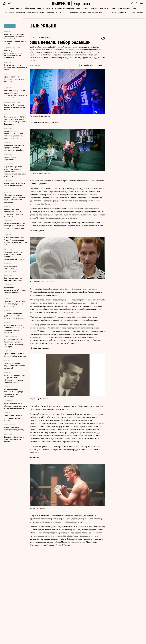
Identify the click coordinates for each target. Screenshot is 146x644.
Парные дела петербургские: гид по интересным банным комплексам (13, 54)
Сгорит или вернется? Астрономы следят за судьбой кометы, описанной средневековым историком (15, 172)
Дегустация (10, 8)
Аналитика (74, 12)
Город (59, 12)
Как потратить (32, 12)
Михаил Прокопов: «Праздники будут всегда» (15, 429)
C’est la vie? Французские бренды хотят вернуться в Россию (14, 107)
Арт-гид (19, 8)
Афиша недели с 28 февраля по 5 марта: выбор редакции (15, 79)
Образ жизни (30, 8)
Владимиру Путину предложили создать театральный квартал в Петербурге (13, 213)
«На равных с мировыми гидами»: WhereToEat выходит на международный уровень (14, 255)
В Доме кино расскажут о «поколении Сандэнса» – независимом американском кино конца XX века (15, 39)
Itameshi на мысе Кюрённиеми (11, 158)
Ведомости (21, 12)
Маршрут (41, 8)
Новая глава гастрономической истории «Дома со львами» (15, 290)
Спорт (65, 12)
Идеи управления (47, 12)
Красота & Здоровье (108, 8)
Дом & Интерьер (124, 8)
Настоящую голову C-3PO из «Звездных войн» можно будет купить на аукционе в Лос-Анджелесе (15, 120)
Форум (11, 12)
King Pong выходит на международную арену (13, 279)
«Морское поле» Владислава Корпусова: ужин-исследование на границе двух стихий (13, 135)
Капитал (132, 12)
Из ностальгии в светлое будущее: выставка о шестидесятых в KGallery (14, 148)
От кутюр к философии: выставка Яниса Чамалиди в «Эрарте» (15, 67)
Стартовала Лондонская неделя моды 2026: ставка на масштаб (14, 366)
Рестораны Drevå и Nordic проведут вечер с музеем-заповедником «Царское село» (14, 227)
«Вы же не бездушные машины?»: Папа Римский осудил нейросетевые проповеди (14, 198)
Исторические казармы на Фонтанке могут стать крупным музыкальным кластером (15, 343)
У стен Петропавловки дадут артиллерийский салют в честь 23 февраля (14, 316)
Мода (78, 8)
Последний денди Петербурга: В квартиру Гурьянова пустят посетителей (13, 393)
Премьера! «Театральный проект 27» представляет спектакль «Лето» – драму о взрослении (15, 94)
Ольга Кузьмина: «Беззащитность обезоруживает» (11, 269)
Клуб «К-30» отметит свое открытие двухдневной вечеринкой (14, 304)
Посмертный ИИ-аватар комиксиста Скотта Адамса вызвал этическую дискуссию (15, 329)
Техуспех (113, 12)
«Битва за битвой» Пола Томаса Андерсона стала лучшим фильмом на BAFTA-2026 (15, 241)
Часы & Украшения (90, 8)
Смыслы (50, 8)
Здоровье (123, 12)
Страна (83, 12)
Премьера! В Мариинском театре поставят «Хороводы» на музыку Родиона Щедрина (14, 379)
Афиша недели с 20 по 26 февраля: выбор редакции (15, 355)
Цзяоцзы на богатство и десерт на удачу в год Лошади (14, 439)
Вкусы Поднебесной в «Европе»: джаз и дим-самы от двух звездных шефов (15, 406)
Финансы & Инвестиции (64, 8)
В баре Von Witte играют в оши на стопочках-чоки (14, 185)
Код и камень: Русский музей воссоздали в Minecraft (13, 418)
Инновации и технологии (98, 12)
